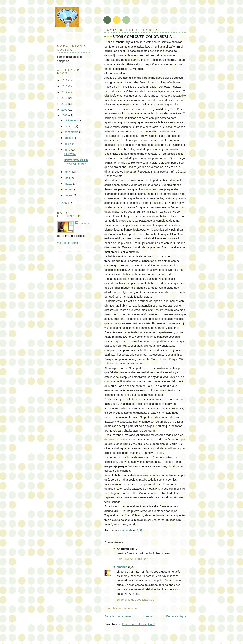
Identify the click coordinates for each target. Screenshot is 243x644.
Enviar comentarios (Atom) (139, 624)
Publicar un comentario (122, 608)
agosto (69, 138)
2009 (65, 110)
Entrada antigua (176, 616)
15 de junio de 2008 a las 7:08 (135, 600)
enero (69, 195)
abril (68, 178)
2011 (65, 98)
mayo (68, 172)
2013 (65, 86)
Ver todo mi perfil (67, 243)
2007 (65, 203)
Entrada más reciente (118, 616)
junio (68, 150)
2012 (65, 92)
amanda (122, 567)
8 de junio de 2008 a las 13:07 (135, 559)
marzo (69, 184)
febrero (69, 189)
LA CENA (70, 154)
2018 (65, 80)
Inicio (149, 616)
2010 (65, 104)
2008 (65, 115)
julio (67, 144)
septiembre (72, 132)
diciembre (71, 120)
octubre (70, 126)
